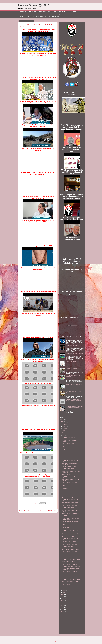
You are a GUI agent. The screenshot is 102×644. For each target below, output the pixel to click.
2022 (63, 421)
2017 (63, 602)
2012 (63, 611)
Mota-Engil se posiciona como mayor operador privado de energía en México (74, 385)
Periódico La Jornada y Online (69, 443)
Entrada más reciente (25, 511)
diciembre (65, 423)
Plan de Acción (33, 12)
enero (64, 592)
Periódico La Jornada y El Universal (70, 459)
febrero (64, 591)
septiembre (65, 428)
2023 (63, 419)
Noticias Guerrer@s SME (34, 5)
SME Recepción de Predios (61, 14)
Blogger (55, 641)
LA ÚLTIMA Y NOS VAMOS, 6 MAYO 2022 (71, 560)
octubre (64, 426)
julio (64, 432)
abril (64, 587)
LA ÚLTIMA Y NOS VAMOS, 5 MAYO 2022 (71, 566)
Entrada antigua (52, 511)
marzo (64, 589)
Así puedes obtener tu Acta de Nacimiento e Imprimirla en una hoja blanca (75, 407)
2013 (63, 609)
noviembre (65, 425)
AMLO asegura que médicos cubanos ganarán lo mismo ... (70, 503)
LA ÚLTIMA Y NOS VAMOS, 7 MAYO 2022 (71, 553)
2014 (63, 608)
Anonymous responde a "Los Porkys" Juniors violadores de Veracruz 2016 (74, 400)
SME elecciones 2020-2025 (75, 14)
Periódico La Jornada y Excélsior (69, 529)
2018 (63, 600)
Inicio (39, 511)
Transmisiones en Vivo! (54, 16)
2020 (63, 597)
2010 (63, 615)
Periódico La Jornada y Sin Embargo (70, 451)
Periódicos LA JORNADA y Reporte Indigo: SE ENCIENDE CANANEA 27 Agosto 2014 (74, 363)
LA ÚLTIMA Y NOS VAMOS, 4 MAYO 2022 (71, 573)
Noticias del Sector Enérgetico (59, 12)
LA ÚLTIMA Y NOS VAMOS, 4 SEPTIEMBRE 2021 (72, 346)
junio (64, 434)
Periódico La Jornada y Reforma (69, 467)
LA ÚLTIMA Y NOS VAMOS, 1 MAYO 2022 (71, 580)
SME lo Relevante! (72, 12)
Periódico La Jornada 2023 (44, 12)
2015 (63, 606)
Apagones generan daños (71, 369)
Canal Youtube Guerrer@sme (46, 14)
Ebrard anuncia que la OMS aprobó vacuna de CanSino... (70, 495)
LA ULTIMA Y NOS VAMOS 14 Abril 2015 (75, 339)
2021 (63, 595)
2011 (63, 613)
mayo (64, 436)
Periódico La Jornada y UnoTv (69, 474)
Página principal (23, 12)
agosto (64, 430)
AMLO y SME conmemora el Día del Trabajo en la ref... (70, 582)
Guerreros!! (22, 16)
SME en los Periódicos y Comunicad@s (28, 14)
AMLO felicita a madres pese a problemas (71, 549)
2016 (63, 604)
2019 (63, 598)
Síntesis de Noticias (28, 505)
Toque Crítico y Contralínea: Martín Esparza (37, 16)
